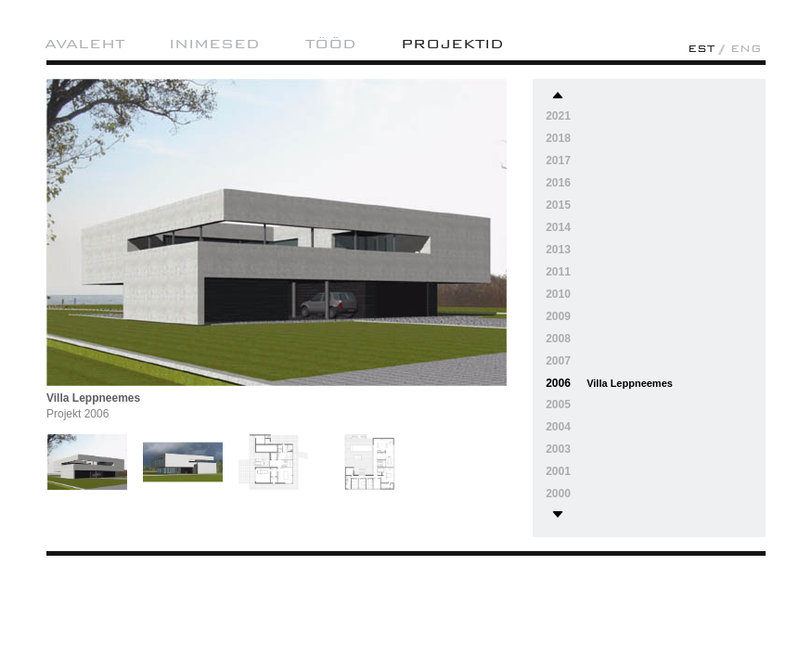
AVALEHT (84, 44)
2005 (558, 405)
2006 (558, 383)
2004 (558, 427)
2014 (558, 227)
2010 (558, 294)
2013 (558, 250)
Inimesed (214, 44)
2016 (558, 183)
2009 (558, 316)
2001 (558, 471)
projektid (452, 44)
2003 (558, 449)
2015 (558, 205)
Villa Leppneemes (630, 383)
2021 (558, 116)
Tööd (331, 44)
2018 (558, 138)
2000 (558, 494)
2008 (558, 339)
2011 (558, 272)
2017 (558, 161)
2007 (558, 361)
